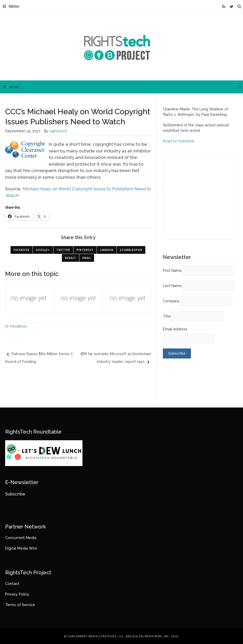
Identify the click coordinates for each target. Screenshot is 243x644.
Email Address (175, 329)
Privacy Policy (17, 594)
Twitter (63, 250)
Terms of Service (20, 605)
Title (167, 316)
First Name (172, 271)
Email (87, 258)
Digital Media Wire (21, 548)
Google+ (43, 250)
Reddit (70, 258)
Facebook (22, 250)
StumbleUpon (131, 250)
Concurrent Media (21, 538)
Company (171, 301)
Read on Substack (179, 141)
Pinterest (85, 250)
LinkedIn (107, 250)
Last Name (172, 286)
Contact (12, 584)
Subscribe (15, 494)
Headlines (18, 326)
